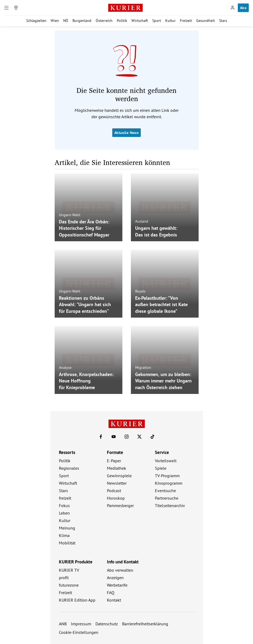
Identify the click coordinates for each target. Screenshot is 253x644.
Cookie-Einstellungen (79, 632)
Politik (122, 21)
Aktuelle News (127, 133)
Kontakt (114, 600)
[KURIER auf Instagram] (127, 437)
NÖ (66, 21)
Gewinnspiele (119, 476)
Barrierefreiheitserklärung (145, 624)
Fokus (64, 505)
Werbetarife (117, 585)
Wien (55, 21)
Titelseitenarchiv (170, 505)
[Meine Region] (16, 8)
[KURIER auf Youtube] (114, 437)
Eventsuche (165, 491)
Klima (64, 535)
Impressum (81, 624)
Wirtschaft (140, 21)
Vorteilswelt (166, 461)
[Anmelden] (232, 8)
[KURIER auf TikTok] (152, 437)
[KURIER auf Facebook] (101, 437)
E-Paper (114, 461)
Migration (143, 367)
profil (64, 578)
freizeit (65, 498)
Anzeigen (115, 578)
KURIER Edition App (77, 600)
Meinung (67, 528)
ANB (63, 624)
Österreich (104, 21)
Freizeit (186, 21)
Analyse (65, 367)
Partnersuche (167, 498)
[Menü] (6, 8)
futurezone (69, 585)
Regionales (69, 468)
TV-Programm (167, 476)
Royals (140, 291)
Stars (223, 21)
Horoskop (116, 498)
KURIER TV (69, 570)
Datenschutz (107, 624)
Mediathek (117, 468)
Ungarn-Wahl (70, 215)
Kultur (170, 21)
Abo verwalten (120, 570)
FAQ (111, 592)
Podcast (114, 491)
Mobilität (67, 543)
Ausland (142, 221)
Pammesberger (120, 505)
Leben (64, 513)
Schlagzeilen (36, 21)
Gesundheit (206, 21)
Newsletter (117, 483)
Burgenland (82, 21)
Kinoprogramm (169, 483)
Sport (157, 21)
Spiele (161, 468)
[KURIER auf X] (139, 437)
